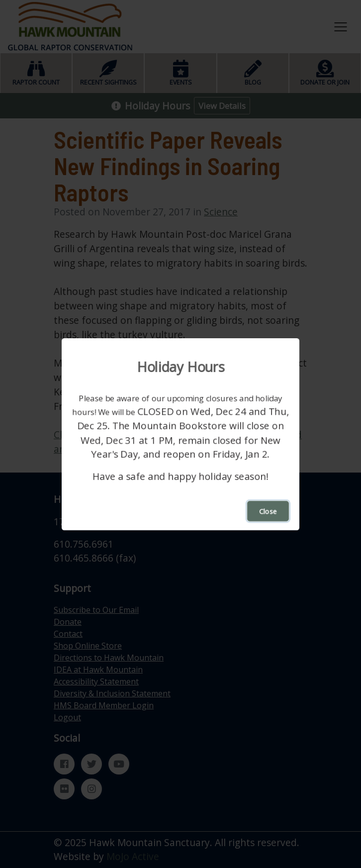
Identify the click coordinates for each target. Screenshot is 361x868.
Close (268, 511)
